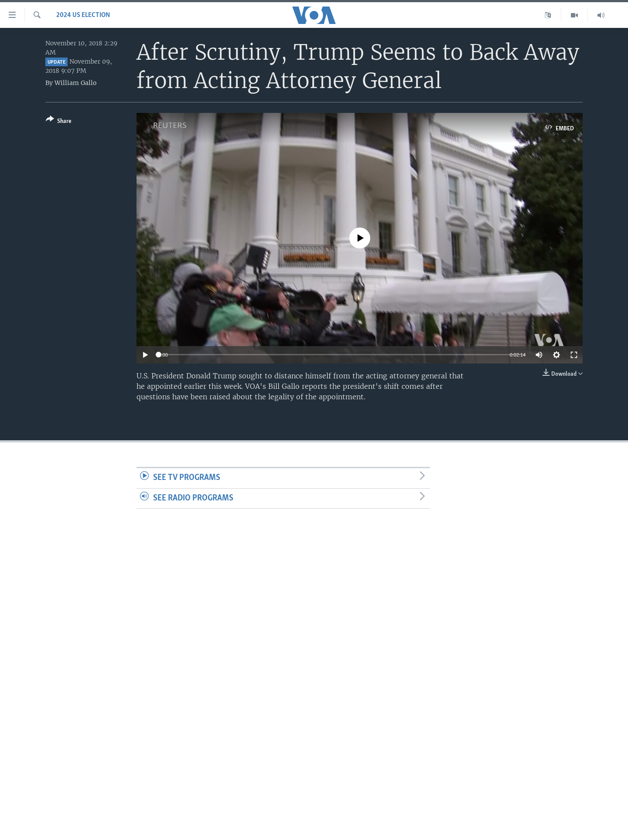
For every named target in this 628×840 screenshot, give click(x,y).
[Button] (59, 122)
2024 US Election (83, 15)
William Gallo (75, 83)
